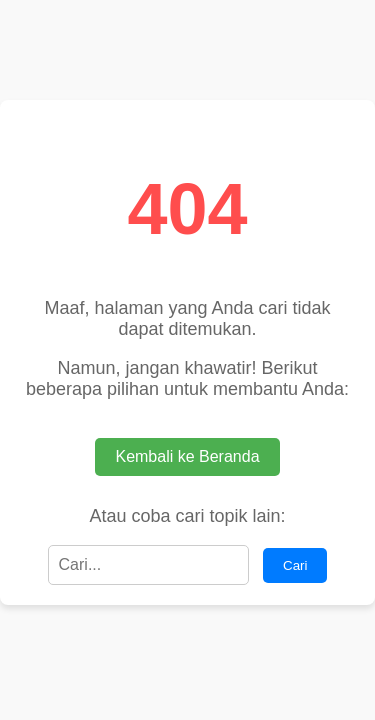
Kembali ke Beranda (187, 456)
